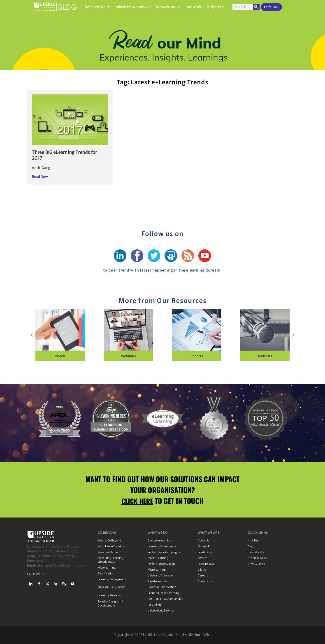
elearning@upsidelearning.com (61, 565)
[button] (32, 335)
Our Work (194, 7)
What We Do (97, 7)
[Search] (256, 7)
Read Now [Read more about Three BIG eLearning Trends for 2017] (40, 177)
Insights (216, 7)
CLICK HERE (137, 501)
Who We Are (168, 7)
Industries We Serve (132, 7)
